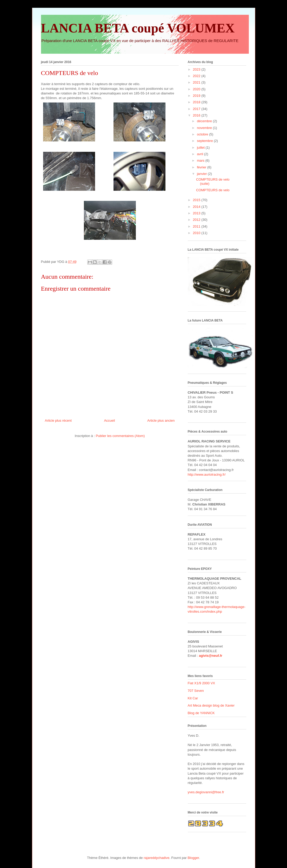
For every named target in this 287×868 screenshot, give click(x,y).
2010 (197, 233)
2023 (197, 69)
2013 (197, 213)
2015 (197, 200)
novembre (205, 128)
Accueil (109, 421)
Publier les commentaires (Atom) (120, 436)
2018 (197, 102)
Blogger (193, 858)
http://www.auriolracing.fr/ (207, 474)
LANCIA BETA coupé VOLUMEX (138, 28)
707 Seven (196, 691)
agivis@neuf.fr (211, 656)
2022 (197, 76)
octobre (203, 134)
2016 (197, 115)
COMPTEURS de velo (213, 190)
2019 (197, 96)
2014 (197, 207)
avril (200, 154)
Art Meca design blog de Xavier (211, 705)
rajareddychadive (156, 858)
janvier (202, 174)
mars (201, 160)
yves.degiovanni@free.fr (206, 792)
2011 (197, 226)
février (202, 167)
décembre (205, 121)
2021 (197, 82)
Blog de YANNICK (201, 713)
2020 (197, 89)
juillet (201, 148)
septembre (205, 141)
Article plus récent (58, 421)
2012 (197, 220)
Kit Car (193, 698)
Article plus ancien (161, 421)
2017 (197, 109)
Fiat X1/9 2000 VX (202, 683)
